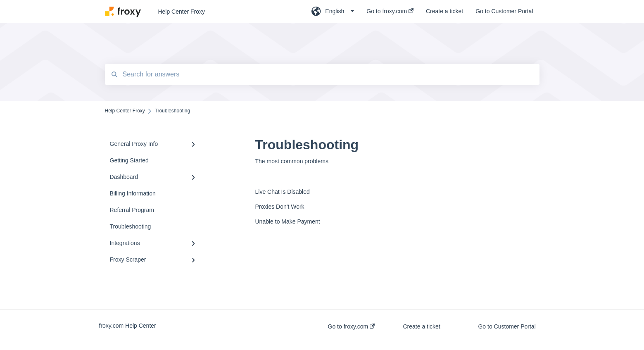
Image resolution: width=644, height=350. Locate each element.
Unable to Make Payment (288, 221)
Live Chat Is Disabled (283, 192)
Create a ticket (421, 326)
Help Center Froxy (181, 12)
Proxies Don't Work (280, 207)
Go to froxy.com (352, 326)
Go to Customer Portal (507, 326)
